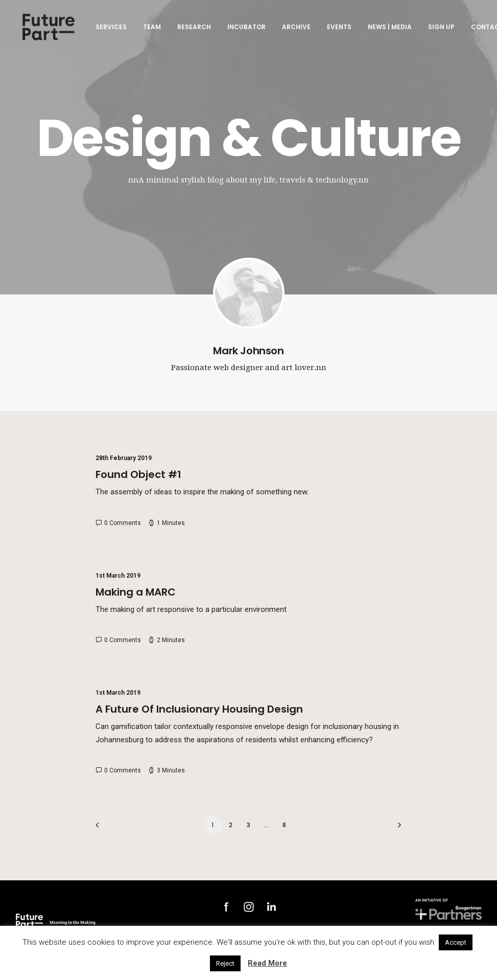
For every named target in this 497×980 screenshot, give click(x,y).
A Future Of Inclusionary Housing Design (199, 709)
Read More (267, 963)
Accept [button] (456, 942)
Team (150, 30)
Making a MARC (136, 592)
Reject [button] (225, 963)
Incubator (245, 30)
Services (110, 30)
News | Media (388, 30)
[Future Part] (48, 30)
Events (338, 30)
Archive (295, 30)
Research (193, 30)
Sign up (440, 30)
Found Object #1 (138, 474)
